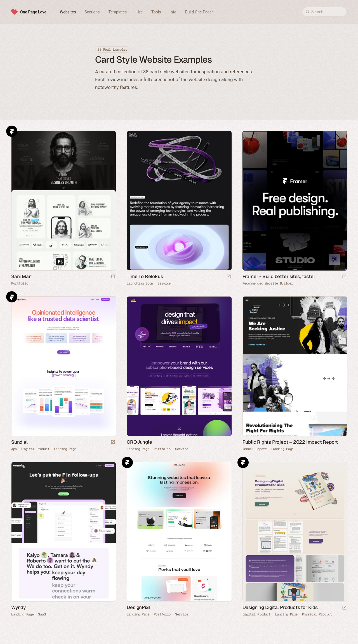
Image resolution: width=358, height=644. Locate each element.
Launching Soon (140, 283)
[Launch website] (113, 277)
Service (164, 283)
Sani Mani (22, 276)
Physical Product (317, 614)
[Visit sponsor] (344, 277)
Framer (12, 131)
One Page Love (33, 12)
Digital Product (35, 449)
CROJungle (139, 442)
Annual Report (255, 449)
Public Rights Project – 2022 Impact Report (290, 442)
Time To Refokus (145, 276)
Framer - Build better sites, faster (279, 276)
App (14, 449)
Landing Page (65, 449)
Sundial (19, 442)
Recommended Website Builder (268, 283)
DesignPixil (139, 607)
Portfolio (20, 283)
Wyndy (18, 607)
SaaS (42, 614)
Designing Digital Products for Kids (280, 607)
